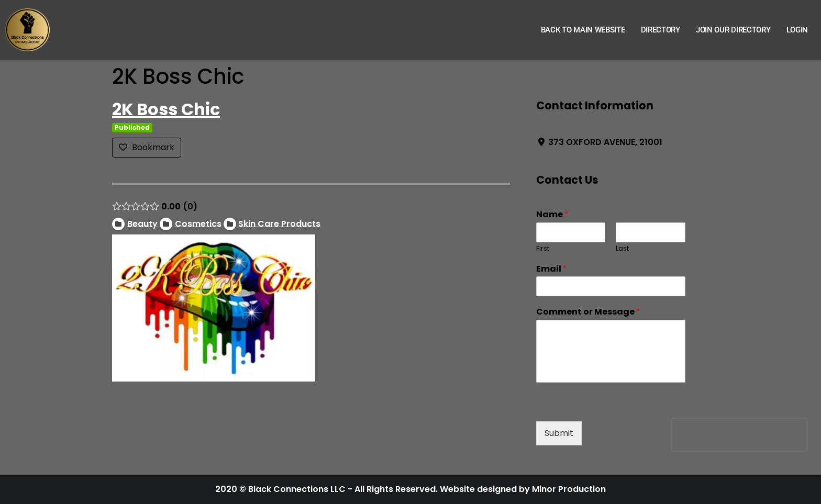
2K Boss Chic (166, 109)
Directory (661, 30)
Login (797, 30)
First (543, 249)
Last (622, 249)
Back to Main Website (583, 30)
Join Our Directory (733, 30)
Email (552, 269)
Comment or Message (588, 312)
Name (552, 215)
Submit (559, 433)
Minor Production (569, 489)
